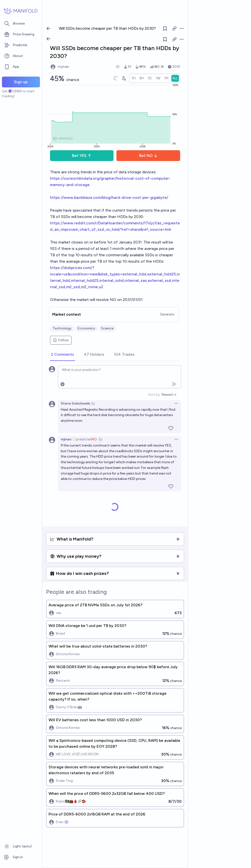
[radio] (134, 78)
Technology (62, 328)
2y (93, 403)
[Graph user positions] (124, 78)
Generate (167, 314)
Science (107, 328)
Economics (86, 328)
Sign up (21, 82)
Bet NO (148, 156)
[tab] (63, 355)
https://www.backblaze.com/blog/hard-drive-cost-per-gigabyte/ (109, 197)
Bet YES (82, 156)
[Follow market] (165, 39)
